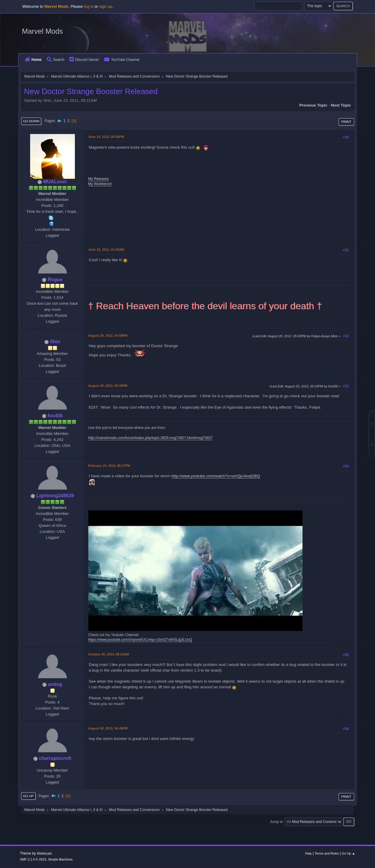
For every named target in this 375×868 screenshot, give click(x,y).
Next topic (341, 105)
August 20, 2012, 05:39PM (108, 386)
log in (89, 6)
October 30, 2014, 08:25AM (109, 654)
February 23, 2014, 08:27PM (109, 466)
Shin (55, 342)
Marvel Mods (43, 31)
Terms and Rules (327, 853)
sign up (105, 6)
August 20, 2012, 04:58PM (108, 335)
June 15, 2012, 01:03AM (106, 250)
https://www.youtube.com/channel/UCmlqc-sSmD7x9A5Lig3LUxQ (140, 640)
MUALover (55, 182)
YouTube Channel (122, 60)
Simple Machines (60, 859)
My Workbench (100, 184)
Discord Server (84, 60)
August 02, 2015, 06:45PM (108, 728)
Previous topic (313, 105)
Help (308, 853)
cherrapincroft (55, 758)
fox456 (55, 416)
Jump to (276, 821)
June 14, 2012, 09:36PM (106, 137)
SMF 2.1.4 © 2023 (33, 859)
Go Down (31, 121)
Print (346, 122)
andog (55, 684)
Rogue (55, 280)
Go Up (28, 796)
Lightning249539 (55, 496)
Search (56, 60)
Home (33, 60)
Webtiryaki (44, 853)
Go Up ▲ (348, 853)
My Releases (99, 179)
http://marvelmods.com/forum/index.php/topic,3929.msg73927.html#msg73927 (151, 438)
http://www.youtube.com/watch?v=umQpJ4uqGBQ (216, 476)
